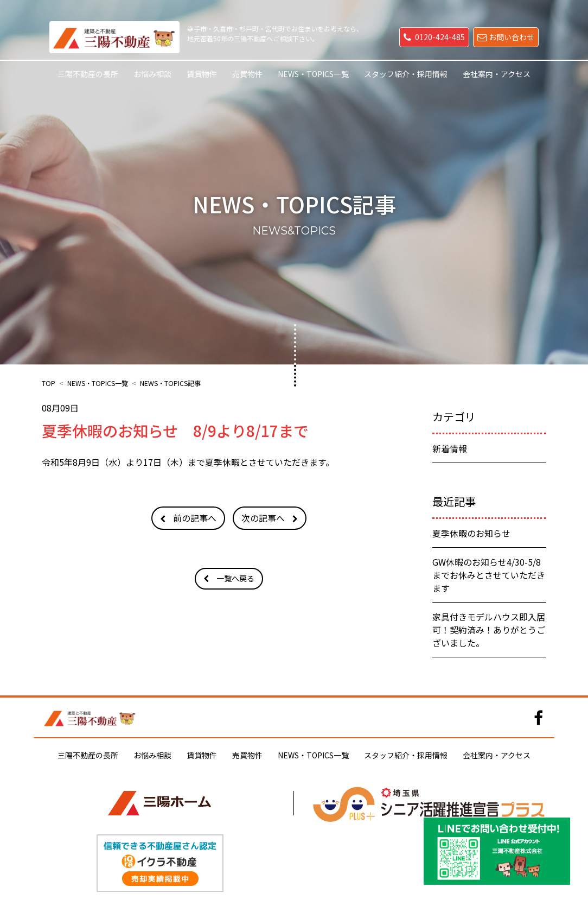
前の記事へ (195, 518)
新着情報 (450, 448)
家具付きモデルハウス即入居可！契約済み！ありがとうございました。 (489, 630)
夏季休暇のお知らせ (471, 533)
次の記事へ (263, 518)
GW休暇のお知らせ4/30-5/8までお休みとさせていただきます (489, 575)
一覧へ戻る (235, 578)
